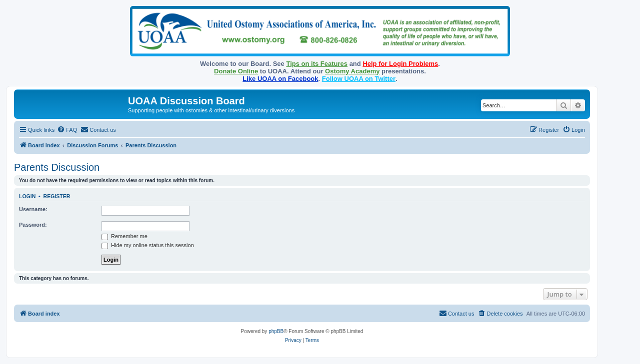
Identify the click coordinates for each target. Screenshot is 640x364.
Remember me (124, 236)
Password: (33, 225)
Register (57, 196)
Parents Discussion (57, 167)
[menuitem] (67, 130)
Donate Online (236, 71)
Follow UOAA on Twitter (359, 79)
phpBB (276, 331)
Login (27, 196)
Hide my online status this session (148, 245)
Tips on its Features (317, 64)
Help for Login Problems (400, 64)
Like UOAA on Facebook (280, 79)
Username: (33, 209)
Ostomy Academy (352, 71)
